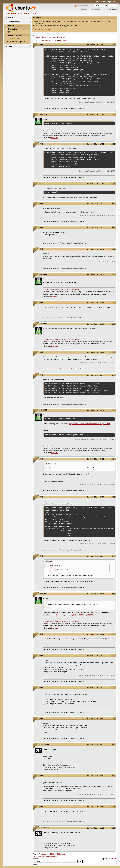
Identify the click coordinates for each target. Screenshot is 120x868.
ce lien (105, 21)
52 (56, 41)
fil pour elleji (62, 37)
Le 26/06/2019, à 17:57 (96, 184)
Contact (35, 865)
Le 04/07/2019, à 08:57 (96, 807)
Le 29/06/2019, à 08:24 (96, 594)
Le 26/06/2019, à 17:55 (96, 144)
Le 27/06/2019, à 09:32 (96, 459)
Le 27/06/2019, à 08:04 (96, 274)
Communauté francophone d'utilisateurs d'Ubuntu (21, 13)
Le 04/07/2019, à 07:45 (96, 776)
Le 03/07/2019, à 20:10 (96, 718)
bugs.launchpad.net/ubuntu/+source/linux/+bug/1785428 (89, 424)
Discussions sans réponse (15, 42)
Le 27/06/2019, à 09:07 (96, 410)
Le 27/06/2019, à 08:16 (96, 303)
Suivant (64, 41)
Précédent (45, 41)
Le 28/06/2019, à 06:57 (96, 497)
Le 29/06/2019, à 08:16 (96, 556)
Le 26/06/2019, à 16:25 (96, 44)
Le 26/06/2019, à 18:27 (96, 204)
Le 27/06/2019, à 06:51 (96, 249)
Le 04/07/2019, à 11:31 (96, 828)
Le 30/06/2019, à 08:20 (96, 688)
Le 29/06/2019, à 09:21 (96, 634)
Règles (8, 32)
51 (53, 41)
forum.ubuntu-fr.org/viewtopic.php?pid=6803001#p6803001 (72, 615)
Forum (45, 37)
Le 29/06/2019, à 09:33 (96, 656)
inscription (113, 9)
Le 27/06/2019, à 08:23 (96, 324)
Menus (113, 2)
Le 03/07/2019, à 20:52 (96, 745)
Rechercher (105, 2)
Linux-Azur (55, 138)
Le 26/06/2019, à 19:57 (96, 228)
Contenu (96, 2)
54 (60, 41)
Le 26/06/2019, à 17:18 (96, 115)
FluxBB (113, 859)
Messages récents (12, 39)
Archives (52, 37)
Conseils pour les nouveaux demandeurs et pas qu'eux (61, 131)
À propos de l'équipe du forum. (44, 29)
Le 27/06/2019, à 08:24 (96, 352)
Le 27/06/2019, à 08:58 (96, 375)
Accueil (38, 37)
